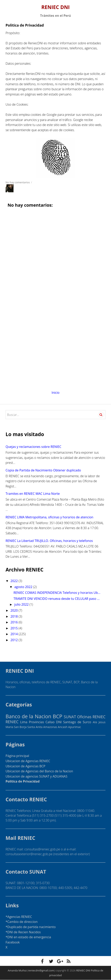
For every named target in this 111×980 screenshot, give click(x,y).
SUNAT (70, 717)
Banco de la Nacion (28, 716)
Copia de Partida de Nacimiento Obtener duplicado (43, 470)
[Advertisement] (55, 350)
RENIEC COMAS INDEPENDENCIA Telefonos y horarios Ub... (57, 593)
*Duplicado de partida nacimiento (31, 927)
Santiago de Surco (77, 722)
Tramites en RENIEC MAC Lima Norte (33, 494)
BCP (58, 716)
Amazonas (50, 727)
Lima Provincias (32, 722)
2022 (15, 581)
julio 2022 (22, 604)
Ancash (63, 727)
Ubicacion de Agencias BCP (25, 766)
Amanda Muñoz (17, 970)
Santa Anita (35, 727)
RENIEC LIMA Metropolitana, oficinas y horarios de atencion (49, 517)
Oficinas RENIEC (91, 717)
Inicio (56, 393)
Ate (95, 722)
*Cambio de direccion (22, 922)
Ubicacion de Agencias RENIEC (28, 761)
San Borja (20, 727)
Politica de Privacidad (23, 781)
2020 (15, 610)
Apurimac (74, 727)
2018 (15, 616)
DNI (59, 722)
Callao (50, 722)
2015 (15, 628)
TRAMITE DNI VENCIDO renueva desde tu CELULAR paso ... (56, 599)
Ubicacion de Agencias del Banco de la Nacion (39, 771)
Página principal (17, 756)
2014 (15, 634)
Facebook (13, 942)
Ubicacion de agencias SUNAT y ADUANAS (36, 776)
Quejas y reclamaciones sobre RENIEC (33, 447)
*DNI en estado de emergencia (28, 937)
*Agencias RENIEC (19, 917)
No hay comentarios (18, 182)
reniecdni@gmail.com (41, 970)
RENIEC (12, 722)
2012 (15, 640)
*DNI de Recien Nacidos (23, 932)
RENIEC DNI (55, 7)
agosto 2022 (24, 587)
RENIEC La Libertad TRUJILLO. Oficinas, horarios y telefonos (49, 541)
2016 (15, 622)
